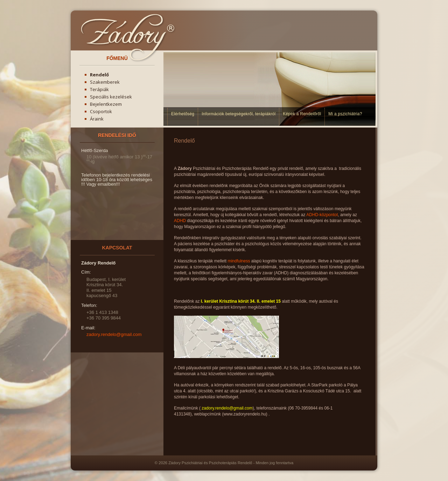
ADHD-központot (322, 215)
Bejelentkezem (106, 104)
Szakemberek (105, 82)
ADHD (180, 221)
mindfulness (239, 261)
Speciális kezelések (111, 97)
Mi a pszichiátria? (345, 114)
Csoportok (101, 111)
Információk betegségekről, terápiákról (239, 114)
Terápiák (99, 89)
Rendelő (99, 75)
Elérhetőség (183, 114)
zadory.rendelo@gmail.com (114, 334)
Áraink (97, 119)
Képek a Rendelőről (302, 114)
